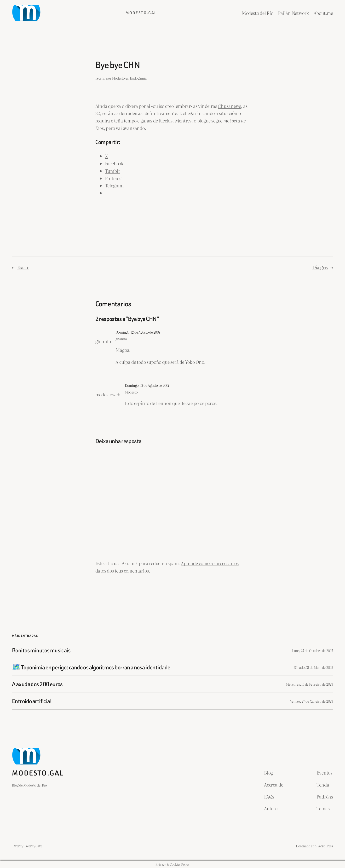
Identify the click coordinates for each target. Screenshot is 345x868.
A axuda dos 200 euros (37, 684)
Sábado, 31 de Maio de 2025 (313, 667)
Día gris (320, 267)
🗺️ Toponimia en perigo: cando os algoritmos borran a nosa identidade (91, 667)
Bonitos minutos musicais (41, 650)
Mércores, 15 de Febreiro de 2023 (309, 684)
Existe (23, 267)
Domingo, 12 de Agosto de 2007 (138, 332)
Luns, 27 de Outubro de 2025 (313, 651)
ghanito (121, 339)
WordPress (325, 846)
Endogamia (138, 78)
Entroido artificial (32, 701)
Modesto (118, 78)
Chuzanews (229, 106)
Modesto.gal (141, 13)
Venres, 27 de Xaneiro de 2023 (312, 701)
